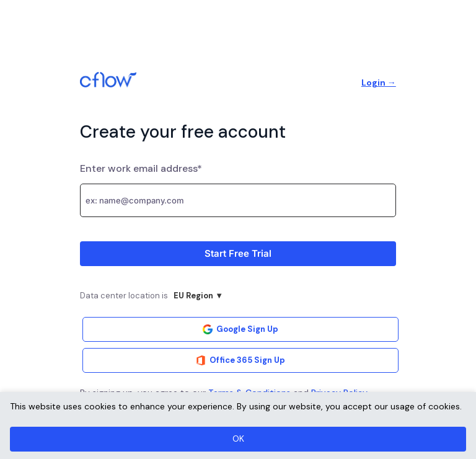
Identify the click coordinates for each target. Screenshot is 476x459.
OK (238, 439)
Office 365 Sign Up (240, 360)
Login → (379, 82)
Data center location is (154, 297)
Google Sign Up (240, 329)
